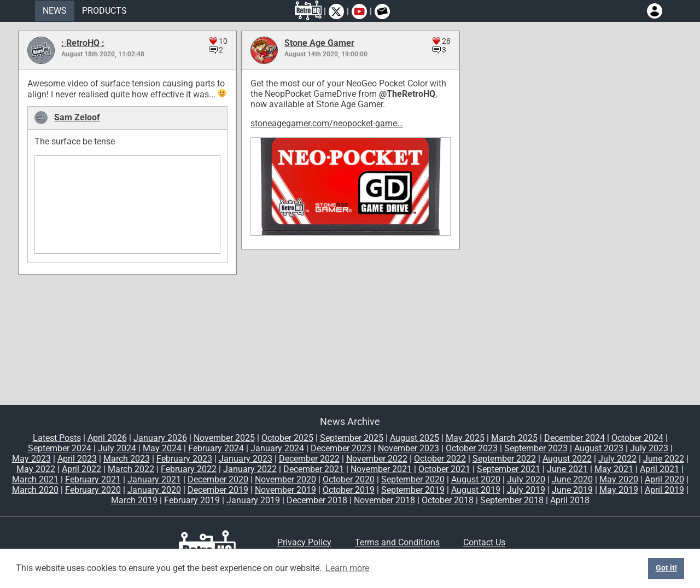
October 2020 (349, 479)
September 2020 (413, 479)
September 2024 (60, 448)
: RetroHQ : (83, 43)
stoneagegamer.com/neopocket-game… (327, 123)
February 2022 (189, 469)
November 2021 (381, 469)
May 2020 (619, 479)
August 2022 (567, 459)
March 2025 (514, 438)
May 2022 (36, 469)
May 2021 (614, 469)
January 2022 (250, 469)
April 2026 (107, 438)
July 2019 (526, 490)
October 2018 (448, 500)
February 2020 (93, 490)
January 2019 (253, 500)
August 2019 (476, 490)
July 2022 (617, 459)
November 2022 (377, 459)
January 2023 (246, 459)
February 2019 (192, 500)
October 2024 (637, 438)
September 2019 (413, 490)
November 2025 (224, 438)
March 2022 (131, 469)
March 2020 (35, 490)
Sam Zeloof (77, 117)
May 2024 (162, 448)
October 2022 (440, 459)
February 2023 (184, 459)
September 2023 (536, 448)
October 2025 (287, 438)
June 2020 (572, 479)
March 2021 (35, 479)
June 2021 (567, 469)
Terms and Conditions (397, 542)
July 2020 (526, 479)
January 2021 (154, 479)
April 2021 (660, 469)
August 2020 (476, 479)
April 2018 (570, 500)
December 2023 (341, 448)
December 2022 (309, 459)
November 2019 (285, 490)
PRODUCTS (104, 11)
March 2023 (127, 459)
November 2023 (409, 448)
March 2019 (134, 500)
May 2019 (619, 490)
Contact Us (484, 542)
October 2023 (472, 448)
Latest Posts (57, 438)
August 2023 (599, 448)
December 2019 (218, 490)
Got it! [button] (666, 568)
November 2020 (285, 479)
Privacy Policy (304, 542)
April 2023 (77, 459)
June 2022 (664, 459)
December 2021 (314, 469)
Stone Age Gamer (319, 43)
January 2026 (160, 438)
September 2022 (504, 459)
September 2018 (512, 500)
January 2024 (277, 448)
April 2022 (81, 469)
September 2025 (352, 438)
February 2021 (93, 479)
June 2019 (572, 490)
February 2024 (216, 448)
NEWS (55, 11)
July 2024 (117, 448)
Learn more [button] (347, 568)
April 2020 (664, 479)
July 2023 (649, 448)
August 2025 (415, 438)
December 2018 (317, 500)
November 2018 (384, 500)
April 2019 (664, 490)
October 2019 (349, 490)
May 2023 (31, 459)
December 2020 (218, 479)
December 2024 (574, 438)
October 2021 (444, 469)
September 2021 (509, 469)
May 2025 (465, 438)
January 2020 (154, 490)
